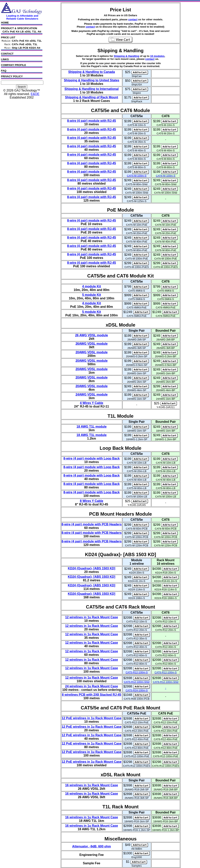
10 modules (157, 56)
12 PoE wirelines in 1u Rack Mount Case (92, 718)
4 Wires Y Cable (92, 403)
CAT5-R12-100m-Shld (137, 682)
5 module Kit (92, 295)
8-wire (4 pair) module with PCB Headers (92, 524)
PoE (12, 32)
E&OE (35, 94)
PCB (25, 48)
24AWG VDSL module (92, 395)
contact (133, 19)
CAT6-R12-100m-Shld (166, 682)
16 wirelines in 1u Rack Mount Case (92, 785)
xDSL (28, 32)
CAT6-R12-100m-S (166, 672)
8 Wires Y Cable (92, 501)
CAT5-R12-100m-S (137, 672)
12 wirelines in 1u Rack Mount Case (92, 617)
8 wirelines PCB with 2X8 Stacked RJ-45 (92, 695)
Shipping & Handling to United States (92, 80)
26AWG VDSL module (92, 344)
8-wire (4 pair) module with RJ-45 (92, 121)
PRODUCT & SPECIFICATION (19, 28)
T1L (34, 32)
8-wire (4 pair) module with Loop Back (92, 458)
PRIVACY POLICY (22, 77)
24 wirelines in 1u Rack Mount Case (92, 686)
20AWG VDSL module (92, 352)
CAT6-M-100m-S (166, 176)
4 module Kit (92, 286)
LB (22, 32)
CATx (6, 32)
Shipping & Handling (126, 56)
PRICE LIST (8, 37)
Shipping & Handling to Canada (92, 72)
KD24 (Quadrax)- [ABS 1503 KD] (92, 568)
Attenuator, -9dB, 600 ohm (92, 846)
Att (39, 32)
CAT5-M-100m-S (137, 176)
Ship (15, 48)
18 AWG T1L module (92, 427)
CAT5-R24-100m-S (137, 690)
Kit (18, 32)
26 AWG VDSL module (92, 335)
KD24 (32, 48)
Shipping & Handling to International (92, 89)
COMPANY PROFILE (22, 66)
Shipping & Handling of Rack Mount (92, 97)
